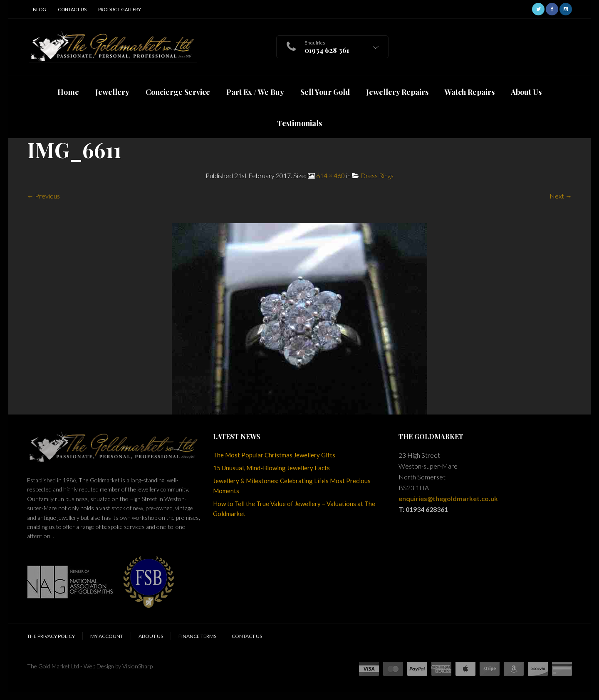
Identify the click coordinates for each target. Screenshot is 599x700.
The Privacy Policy (51, 636)
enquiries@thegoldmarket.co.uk (448, 498)
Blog (40, 9)
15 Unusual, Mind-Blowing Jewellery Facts (271, 468)
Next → (561, 196)
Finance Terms (197, 636)
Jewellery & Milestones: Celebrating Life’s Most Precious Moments (292, 486)
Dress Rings (377, 175)
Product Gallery (120, 9)
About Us (151, 636)
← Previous (43, 196)
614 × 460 (330, 175)
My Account (107, 636)
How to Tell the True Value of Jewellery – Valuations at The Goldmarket (294, 509)
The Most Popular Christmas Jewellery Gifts (274, 455)
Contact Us (72, 9)
